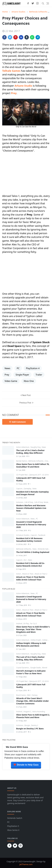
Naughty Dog (36, 447)
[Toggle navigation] (48, 3)
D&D (29, 695)
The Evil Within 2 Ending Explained (33, 552)
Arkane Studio (23, 86)
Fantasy (35, 695)
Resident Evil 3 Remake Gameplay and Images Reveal (32, 493)
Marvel (45, 668)
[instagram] (37, 3)
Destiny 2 (35, 725)
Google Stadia (36, 668)
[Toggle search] (43, 3)
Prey (14, 93)
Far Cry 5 (33, 624)
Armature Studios (23, 535)
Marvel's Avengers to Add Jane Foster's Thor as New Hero (31, 672)
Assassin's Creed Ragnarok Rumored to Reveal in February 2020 (31, 524)
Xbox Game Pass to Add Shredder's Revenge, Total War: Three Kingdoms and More (33, 629)
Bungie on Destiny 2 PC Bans (30, 729)
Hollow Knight (36, 640)
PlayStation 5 (13, 826)
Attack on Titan (28, 574)
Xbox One (29, 381)
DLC (25, 560)
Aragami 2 (27, 712)
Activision (20, 502)
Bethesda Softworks (36, 461)
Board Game (21, 695)
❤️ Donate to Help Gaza (26, 765)
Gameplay (28, 489)
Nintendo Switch (44, 549)
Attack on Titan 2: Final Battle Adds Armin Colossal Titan (31, 578)
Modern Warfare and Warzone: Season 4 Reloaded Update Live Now (31, 508)
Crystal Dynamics (23, 668)
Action (19, 574)
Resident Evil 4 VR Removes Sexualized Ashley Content (29, 540)
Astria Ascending (39, 712)
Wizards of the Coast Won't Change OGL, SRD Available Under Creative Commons (33, 701)
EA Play (26, 624)
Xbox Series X (13, 830)
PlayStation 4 (33, 368)
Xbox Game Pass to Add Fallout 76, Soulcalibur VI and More (33, 465)
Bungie (27, 725)
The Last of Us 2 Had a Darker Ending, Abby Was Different (30, 452)
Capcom (20, 489)
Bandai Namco (22, 461)
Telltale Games (11, 71)
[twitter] (33, 3)
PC (18, 368)
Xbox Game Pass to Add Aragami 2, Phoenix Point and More (33, 716)
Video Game (11, 381)
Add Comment (17, 422)
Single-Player (22, 375)
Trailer (39, 375)
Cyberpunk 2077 (35, 475)
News (7, 368)
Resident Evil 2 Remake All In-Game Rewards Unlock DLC (30, 564)
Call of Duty (29, 502)
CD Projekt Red (22, 475)
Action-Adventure (23, 447)
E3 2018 (45, 475)
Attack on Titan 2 (41, 574)
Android (19, 624)
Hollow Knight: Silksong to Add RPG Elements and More (31, 644)
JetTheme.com (26, 864)
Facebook (42, 535)
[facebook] (28, 3)
